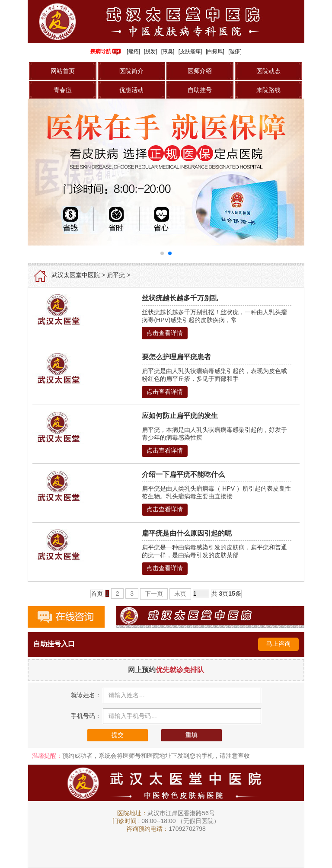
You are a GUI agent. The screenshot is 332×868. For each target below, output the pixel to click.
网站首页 (63, 71)
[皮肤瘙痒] (190, 51)
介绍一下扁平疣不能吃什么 (183, 474)
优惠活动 (131, 90)
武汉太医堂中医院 (76, 275)
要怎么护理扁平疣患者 (176, 357)
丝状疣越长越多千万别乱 (180, 298)
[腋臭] (168, 51)
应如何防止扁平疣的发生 (180, 416)
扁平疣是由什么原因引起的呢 (187, 533)
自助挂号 (200, 90)
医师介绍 (200, 71)
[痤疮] (133, 51)
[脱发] (151, 51)
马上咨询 (278, 644)
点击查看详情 (165, 333)
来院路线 (268, 90)
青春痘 (63, 90)
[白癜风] (215, 51)
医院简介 (131, 71)
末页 (180, 594)
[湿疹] (235, 51)
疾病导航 (105, 51)
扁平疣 (116, 275)
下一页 (154, 594)
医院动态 (268, 71)
